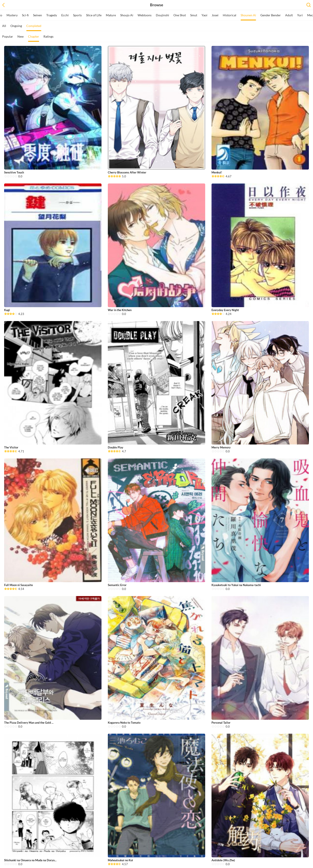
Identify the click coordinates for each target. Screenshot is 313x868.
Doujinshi (162, 15)
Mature (111, 15)
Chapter (34, 38)
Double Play (116, 447)
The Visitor (11, 447)
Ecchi (65, 15)
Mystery (12, 15)
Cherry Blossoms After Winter (127, 172)
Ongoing (16, 26)
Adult (289, 15)
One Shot (180, 15)
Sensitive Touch (14, 172)
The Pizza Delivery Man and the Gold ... (29, 723)
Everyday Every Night (225, 310)
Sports (77, 15)
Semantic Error (117, 585)
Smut (194, 15)
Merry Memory (221, 447)
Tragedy (52, 15)
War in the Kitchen (120, 310)
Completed (34, 27)
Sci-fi (25, 15)
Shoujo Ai (127, 15)
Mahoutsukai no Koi (120, 860)
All (4, 26)
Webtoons (145, 15)
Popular (8, 36)
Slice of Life (94, 15)
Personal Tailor (221, 723)
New (21, 36)
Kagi (7, 310)
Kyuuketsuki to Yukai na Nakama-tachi (236, 585)
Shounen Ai (248, 17)
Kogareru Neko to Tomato (124, 723)
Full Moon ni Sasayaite (18, 585)
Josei (215, 15)
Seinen (37, 15)
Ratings (48, 36)
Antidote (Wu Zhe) (223, 860)
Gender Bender (271, 15)
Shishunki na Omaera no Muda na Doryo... (30, 860)
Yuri (300, 15)
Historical (230, 15)
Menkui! (217, 172)
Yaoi (204, 15)
